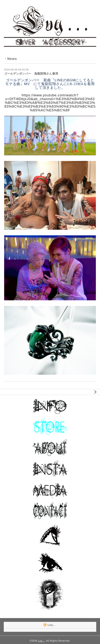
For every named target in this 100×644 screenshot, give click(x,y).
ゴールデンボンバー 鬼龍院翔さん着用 (31, 74)
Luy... (41, 641)
